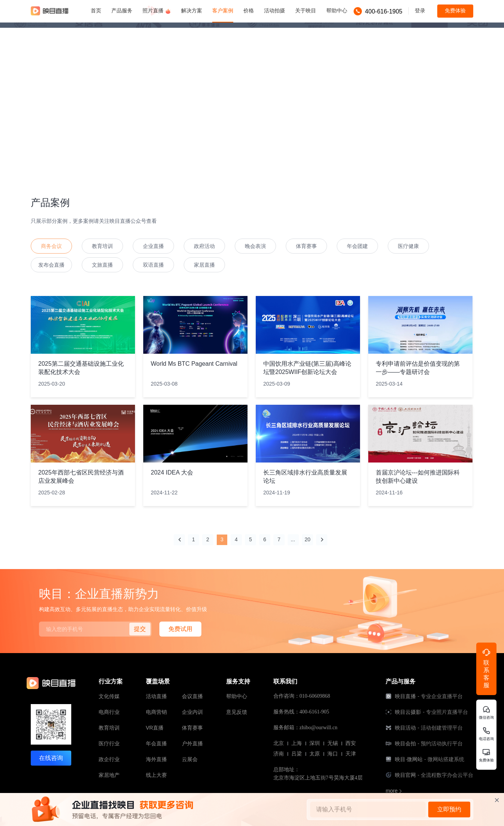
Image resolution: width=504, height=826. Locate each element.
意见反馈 (237, 712)
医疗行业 (109, 743)
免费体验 (455, 11)
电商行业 (109, 712)
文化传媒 (109, 696)
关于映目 (306, 11)
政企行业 (109, 759)
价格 (249, 11)
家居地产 (109, 775)
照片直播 (157, 11)
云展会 (190, 759)
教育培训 (109, 728)
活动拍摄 (274, 11)
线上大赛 (156, 775)
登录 (420, 11)
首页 (96, 11)
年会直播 (156, 743)
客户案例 (223, 11)
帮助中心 (337, 11)
